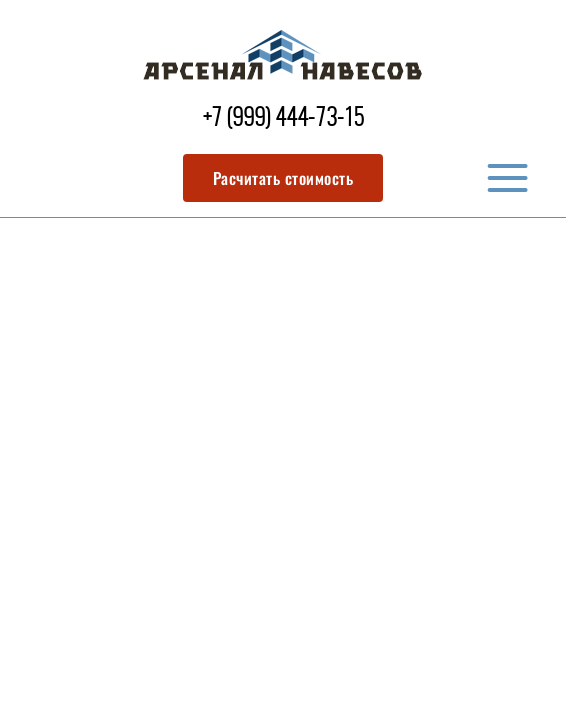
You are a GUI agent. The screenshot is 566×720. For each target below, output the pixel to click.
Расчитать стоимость (283, 178)
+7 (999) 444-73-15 (283, 119)
